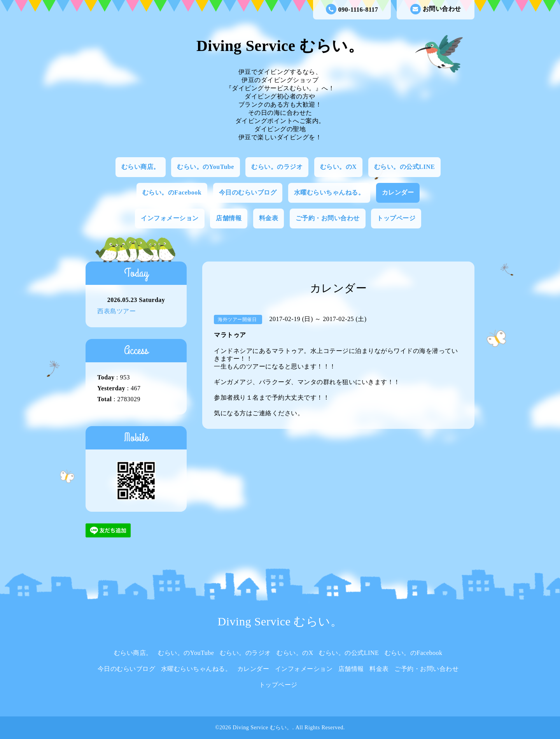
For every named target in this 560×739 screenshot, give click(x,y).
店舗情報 (229, 218)
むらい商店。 (141, 167)
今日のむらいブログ (248, 192)
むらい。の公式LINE (405, 167)
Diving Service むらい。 (280, 46)
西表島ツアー (116, 311)
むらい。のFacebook (172, 192)
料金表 (269, 218)
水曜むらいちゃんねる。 (329, 192)
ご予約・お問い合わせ (328, 218)
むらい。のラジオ (277, 167)
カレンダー (398, 192)
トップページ (396, 218)
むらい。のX (339, 167)
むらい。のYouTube (206, 167)
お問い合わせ (436, 9)
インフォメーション (170, 218)
